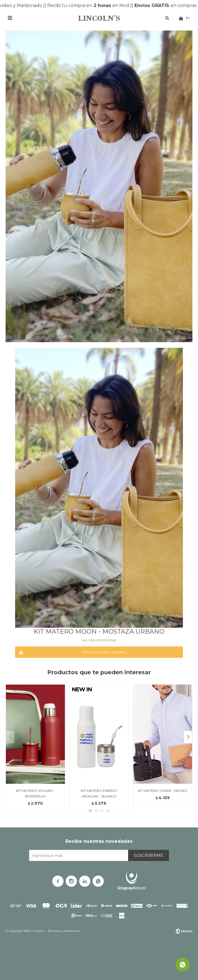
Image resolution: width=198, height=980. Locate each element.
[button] (188, 737)
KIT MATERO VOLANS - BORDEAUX (35, 793)
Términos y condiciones (64, 931)
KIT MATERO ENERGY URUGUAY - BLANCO (99, 793)
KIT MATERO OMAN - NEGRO (163, 791)
